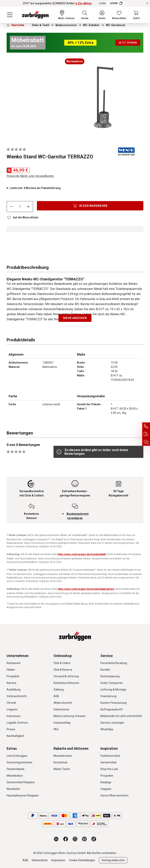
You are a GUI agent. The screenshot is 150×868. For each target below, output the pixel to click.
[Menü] (10, 15)
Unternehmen (18, 656)
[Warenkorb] (136, 15)
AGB (56, 696)
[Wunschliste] (119, 15)
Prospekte (13, 676)
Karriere (12, 683)
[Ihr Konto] (102, 15)
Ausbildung (14, 690)
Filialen (11, 670)
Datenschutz (61, 709)
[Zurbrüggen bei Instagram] (75, 839)
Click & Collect (62, 663)
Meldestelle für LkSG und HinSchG (121, 716)
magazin (12, 709)
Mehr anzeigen (75, 318)
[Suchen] (85, 15)
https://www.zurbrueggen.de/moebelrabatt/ (82, 554)
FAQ (56, 729)
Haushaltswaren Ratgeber (23, 796)
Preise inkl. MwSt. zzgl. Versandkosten (30, 176)
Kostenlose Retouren (66, 683)
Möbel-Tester (62, 769)
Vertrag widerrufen (113, 860)
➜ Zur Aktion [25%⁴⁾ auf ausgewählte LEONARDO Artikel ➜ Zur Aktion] (83, 3)
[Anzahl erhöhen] (29, 207)
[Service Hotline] (146, 426)
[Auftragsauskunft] (146, 434)
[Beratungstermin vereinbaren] (146, 442)
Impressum (14, 716)
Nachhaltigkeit (15, 736)
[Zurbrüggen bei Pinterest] (84, 839)
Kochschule (61, 762)
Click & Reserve (63, 670)
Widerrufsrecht (63, 703)
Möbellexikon (15, 776)
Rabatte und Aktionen (71, 748)
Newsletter (13, 789)
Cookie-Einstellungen (82, 860)
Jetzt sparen (128, 43)
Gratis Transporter (112, 683)
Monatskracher (63, 756)
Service (107, 656)
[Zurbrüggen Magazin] (56, 839)
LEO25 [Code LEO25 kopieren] (116, 3)
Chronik (11, 703)
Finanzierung (108, 696)
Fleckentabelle (16, 769)
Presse (11, 729)
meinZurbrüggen (17, 756)
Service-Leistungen (112, 723)
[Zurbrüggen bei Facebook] (66, 839)
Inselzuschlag (62, 723)
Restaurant (14, 663)
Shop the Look (109, 769)
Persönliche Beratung (114, 663)
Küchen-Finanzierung (113, 703)
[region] (75, 98)
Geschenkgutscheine (20, 762)
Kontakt (105, 670)
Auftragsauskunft (112, 709)
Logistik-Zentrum (17, 723)
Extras (12, 748)
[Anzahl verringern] (11, 207)
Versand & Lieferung (66, 676)
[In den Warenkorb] (90, 206)
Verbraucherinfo (17, 696)
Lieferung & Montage (113, 690)
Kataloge (106, 782)
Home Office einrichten (114, 796)
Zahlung (59, 690)
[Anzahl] (20, 207)
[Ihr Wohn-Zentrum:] (66, 15)
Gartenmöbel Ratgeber (21, 782)
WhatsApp (107, 729)
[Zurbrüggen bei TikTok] (94, 839)
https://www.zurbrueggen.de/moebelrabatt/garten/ (86, 589)
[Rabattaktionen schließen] (147, 3)
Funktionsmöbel (110, 756)
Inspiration (109, 748)
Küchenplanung (110, 676)
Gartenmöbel (108, 762)
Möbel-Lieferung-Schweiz (70, 716)
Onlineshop (63, 656)
